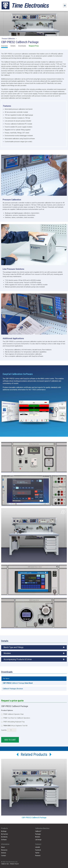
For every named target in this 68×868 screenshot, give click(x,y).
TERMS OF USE (5, 864)
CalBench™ (38, 831)
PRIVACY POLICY (14, 864)
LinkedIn (38, 847)
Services (4, 853)
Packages (38, 834)
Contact (4, 856)
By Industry (4, 837)
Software (4, 840)
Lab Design (38, 840)
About (3, 847)
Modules (38, 837)
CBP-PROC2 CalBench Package (34, 818)
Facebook (38, 850)
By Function (5, 834)
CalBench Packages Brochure (13, 689)
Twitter (37, 853)
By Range (4, 831)
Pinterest (38, 856)
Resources (4, 850)
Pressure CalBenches (8, 39)
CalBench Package (18, 683)
